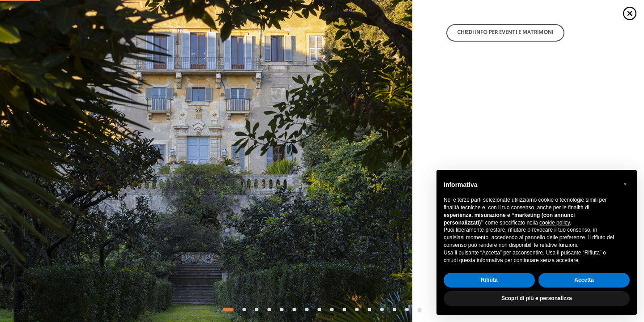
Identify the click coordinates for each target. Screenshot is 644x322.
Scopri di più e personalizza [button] (537, 298)
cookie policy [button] (555, 223)
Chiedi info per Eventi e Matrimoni (505, 33)
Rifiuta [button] (489, 280)
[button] (625, 184)
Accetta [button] (584, 280)
